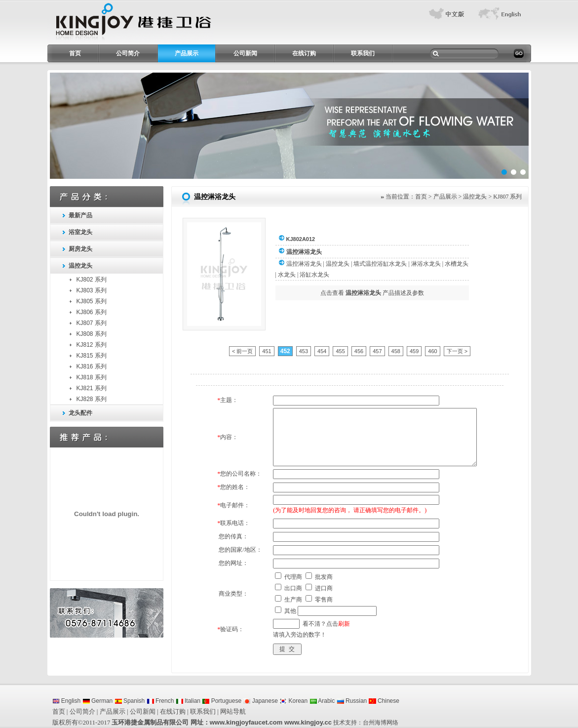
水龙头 (287, 275)
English (67, 701)
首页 (75, 53)
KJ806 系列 (92, 312)
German (98, 701)
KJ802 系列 (92, 280)
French (160, 701)
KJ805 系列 (92, 301)
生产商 (293, 600)
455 (340, 351)
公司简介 (128, 53)
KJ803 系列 (92, 290)
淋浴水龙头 (426, 264)
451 (267, 351)
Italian (188, 701)
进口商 (324, 588)
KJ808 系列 (92, 334)
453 (304, 351)
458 (396, 351)
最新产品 (80, 215)
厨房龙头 (80, 249)
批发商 (324, 577)
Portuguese (222, 701)
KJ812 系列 (92, 345)
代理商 (293, 577)
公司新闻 (245, 53)
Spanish (130, 701)
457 (377, 351)
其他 (290, 611)
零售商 (324, 600)
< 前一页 (242, 351)
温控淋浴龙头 (304, 264)
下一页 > (457, 351)
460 (432, 351)
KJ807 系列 (92, 323)
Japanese (260, 701)
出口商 (293, 588)
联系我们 (363, 53)
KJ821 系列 (92, 388)
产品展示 (187, 53)
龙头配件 (80, 413)
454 (322, 351)
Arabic (322, 701)
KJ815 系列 (92, 356)
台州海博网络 (381, 723)
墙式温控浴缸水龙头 (380, 264)
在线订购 (304, 53)
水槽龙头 (457, 264)
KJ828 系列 (92, 399)
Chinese (384, 701)
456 (359, 351)
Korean (293, 701)
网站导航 (233, 711)
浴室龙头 (80, 232)
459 (414, 351)
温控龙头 (80, 266)
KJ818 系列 (92, 377)
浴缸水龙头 (314, 275)
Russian (352, 701)
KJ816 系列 (92, 366)
